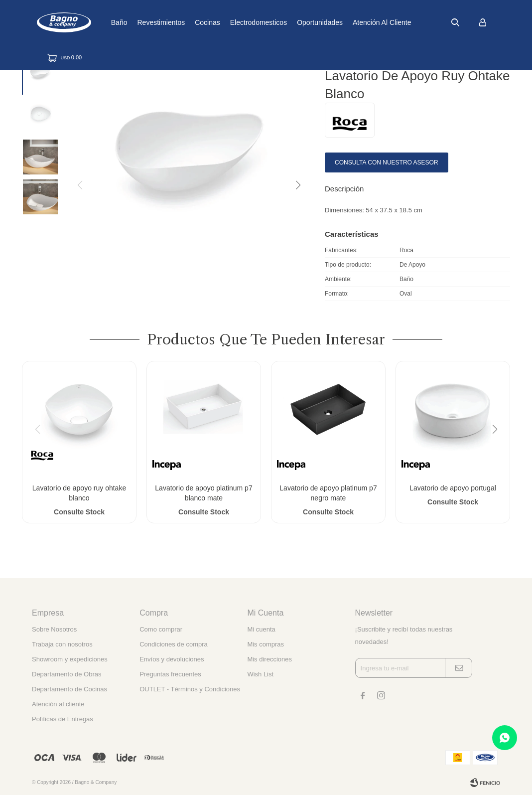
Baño (141, 22)
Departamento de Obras (66, 674)
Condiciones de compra (174, 644)
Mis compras (266, 644)
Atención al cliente (404, 22)
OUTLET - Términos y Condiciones (190, 689)
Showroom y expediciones (70, 659)
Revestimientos (183, 22)
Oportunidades (342, 22)
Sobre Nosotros (54, 629)
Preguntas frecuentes (170, 674)
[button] (297, 185)
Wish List (260, 674)
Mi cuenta (261, 629)
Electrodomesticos (280, 22)
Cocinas (229, 22)
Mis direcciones (269, 659)
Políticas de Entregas (63, 719)
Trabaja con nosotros (62, 644)
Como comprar (161, 629)
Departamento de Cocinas (69, 689)
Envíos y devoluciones (172, 659)
